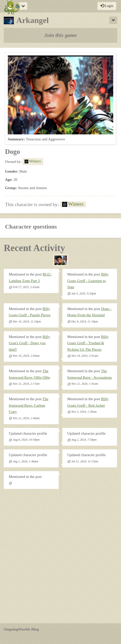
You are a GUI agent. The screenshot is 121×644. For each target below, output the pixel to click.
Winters (33, 161)
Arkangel (26, 20)
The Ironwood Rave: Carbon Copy (29, 405)
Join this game (60, 35)
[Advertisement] (60, 558)
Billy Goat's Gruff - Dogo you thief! (29, 343)
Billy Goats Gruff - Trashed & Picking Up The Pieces (88, 343)
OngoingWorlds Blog (21, 629)
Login (107, 6)
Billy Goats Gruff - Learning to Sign (88, 281)
